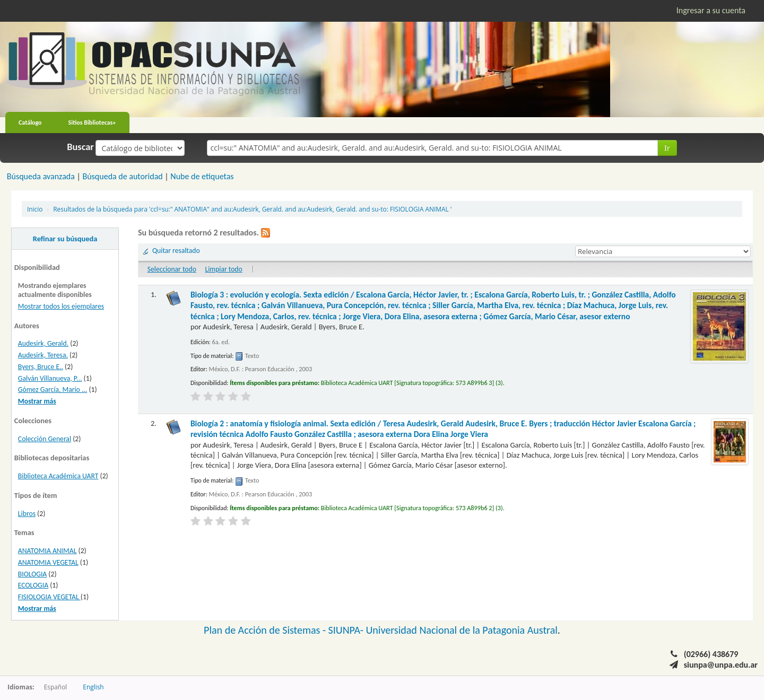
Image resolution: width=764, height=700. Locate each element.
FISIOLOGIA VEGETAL (49, 597)
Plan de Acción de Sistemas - (266, 630)
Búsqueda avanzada (41, 176)
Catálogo (30, 122)
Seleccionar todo (172, 269)
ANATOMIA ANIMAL (47, 551)
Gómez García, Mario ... (53, 390)
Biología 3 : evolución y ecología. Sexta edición (433, 305)
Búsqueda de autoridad (122, 176)
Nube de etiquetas (202, 176)
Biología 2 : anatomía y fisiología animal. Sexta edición (443, 429)
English (93, 687)
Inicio (35, 209)
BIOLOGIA (32, 574)
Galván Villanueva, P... (50, 378)
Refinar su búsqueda (65, 239)
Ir (667, 148)
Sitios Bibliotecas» (92, 122)
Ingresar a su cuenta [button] (711, 10)
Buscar (80, 147)
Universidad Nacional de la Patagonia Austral (462, 630)
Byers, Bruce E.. (41, 367)
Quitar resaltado (176, 251)
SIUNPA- (347, 630)
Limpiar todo (223, 269)
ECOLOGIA (33, 585)
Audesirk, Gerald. (43, 343)
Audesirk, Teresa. (43, 355)
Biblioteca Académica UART (58, 476)
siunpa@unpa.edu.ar (721, 665)
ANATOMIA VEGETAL (48, 562)
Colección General (45, 439)
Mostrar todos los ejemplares (61, 306)
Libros (27, 514)
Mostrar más (37, 401)
